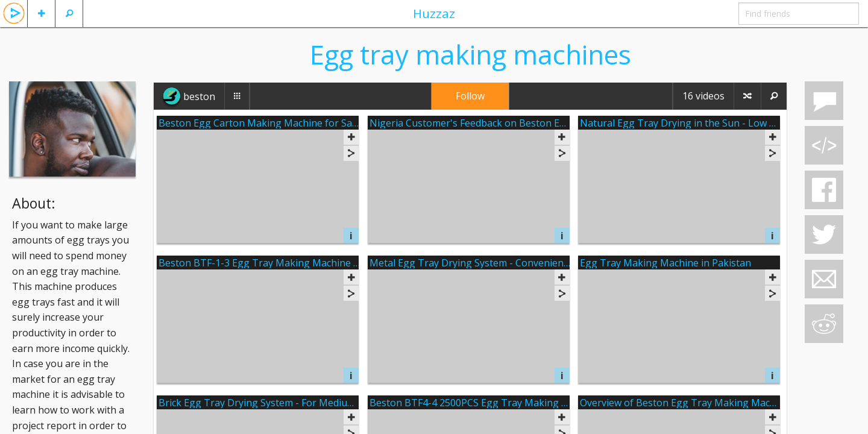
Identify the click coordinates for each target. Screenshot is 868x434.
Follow (470, 96)
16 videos (703, 96)
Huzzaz (434, 13)
